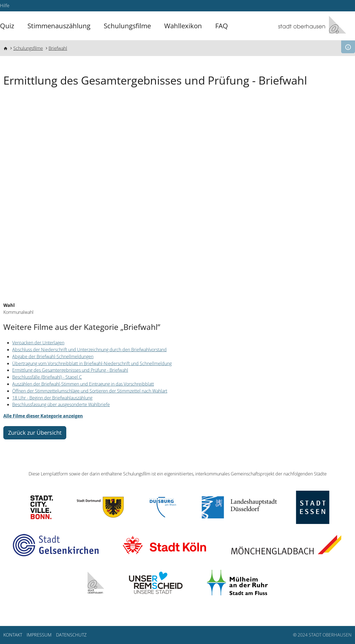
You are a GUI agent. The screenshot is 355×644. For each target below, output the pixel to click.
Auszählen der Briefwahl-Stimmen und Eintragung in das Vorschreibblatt (83, 384)
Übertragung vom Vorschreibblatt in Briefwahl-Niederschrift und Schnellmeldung (92, 363)
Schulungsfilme (127, 26)
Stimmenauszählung (59, 26)
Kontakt (13, 635)
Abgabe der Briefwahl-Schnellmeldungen (53, 357)
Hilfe (5, 6)
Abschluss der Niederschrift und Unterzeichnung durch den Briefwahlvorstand (89, 350)
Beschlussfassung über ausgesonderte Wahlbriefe (61, 404)
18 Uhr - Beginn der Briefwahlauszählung (52, 398)
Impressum (39, 635)
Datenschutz (71, 635)
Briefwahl (58, 48)
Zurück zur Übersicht (35, 433)
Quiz (7, 26)
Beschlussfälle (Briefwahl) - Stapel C (47, 377)
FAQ (222, 26)
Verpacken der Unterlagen (38, 343)
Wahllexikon (183, 26)
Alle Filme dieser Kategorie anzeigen (43, 416)
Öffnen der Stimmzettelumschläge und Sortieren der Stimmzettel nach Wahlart (90, 391)
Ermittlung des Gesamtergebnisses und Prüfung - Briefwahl (70, 370)
